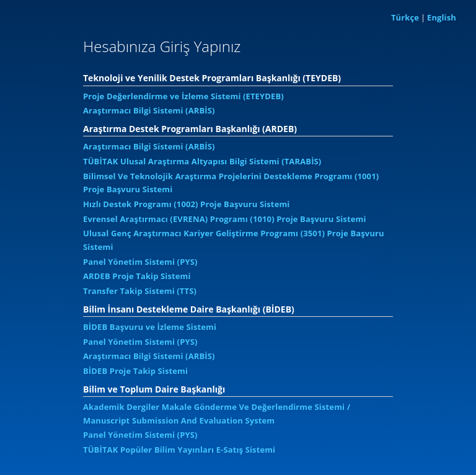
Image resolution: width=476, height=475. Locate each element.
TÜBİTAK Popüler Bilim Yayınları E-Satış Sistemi (179, 450)
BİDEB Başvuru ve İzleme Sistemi (150, 327)
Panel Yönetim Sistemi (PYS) (140, 262)
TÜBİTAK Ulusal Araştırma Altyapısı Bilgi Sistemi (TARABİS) (202, 161)
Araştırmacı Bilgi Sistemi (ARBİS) (149, 110)
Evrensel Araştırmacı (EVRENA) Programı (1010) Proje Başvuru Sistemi (225, 219)
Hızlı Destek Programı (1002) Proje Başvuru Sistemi (186, 204)
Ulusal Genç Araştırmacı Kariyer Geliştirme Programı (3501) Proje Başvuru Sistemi (234, 240)
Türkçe (405, 17)
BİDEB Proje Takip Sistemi (135, 371)
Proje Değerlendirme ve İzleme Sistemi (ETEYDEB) (183, 96)
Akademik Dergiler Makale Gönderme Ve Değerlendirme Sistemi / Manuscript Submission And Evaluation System (217, 414)
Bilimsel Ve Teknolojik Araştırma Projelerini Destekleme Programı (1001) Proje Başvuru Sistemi (231, 183)
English (442, 17)
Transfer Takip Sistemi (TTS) (140, 291)
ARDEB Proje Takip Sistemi (137, 276)
